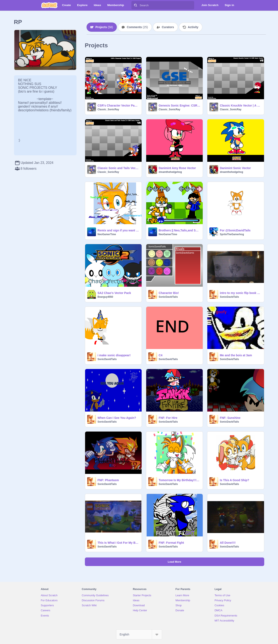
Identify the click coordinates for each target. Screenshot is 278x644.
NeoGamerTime (107, 234)
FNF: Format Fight (171, 543)
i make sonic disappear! (114, 355)
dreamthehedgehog (170, 172)
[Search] (136, 5)
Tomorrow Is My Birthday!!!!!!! (179, 480)
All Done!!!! (228, 543)
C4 (161, 355)
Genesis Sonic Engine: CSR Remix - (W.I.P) (179, 105)
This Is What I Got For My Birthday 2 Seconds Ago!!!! (118, 543)
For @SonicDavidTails (235, 230)
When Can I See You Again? (117, 418)
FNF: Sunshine (230, 418)
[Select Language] (139, 634)
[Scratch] (49, 5)
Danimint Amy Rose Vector (177, 168)
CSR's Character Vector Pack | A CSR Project (118, 105)
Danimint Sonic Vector (235, 168)
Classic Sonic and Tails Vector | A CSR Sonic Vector (118, 168)
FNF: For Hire (168, 418)
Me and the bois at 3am (236, 355)
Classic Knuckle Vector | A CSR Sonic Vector (241, 105)
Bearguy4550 (105, 297)
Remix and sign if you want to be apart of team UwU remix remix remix (118, 230)
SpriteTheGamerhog (232, 234)
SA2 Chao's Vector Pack (114, 293)
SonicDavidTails (168, 297)
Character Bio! (169, 293)
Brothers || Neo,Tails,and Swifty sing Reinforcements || (179, 230)
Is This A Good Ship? (235, 480)
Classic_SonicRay (108, 109)
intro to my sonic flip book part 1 (241, 293)
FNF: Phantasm (108, 480)
